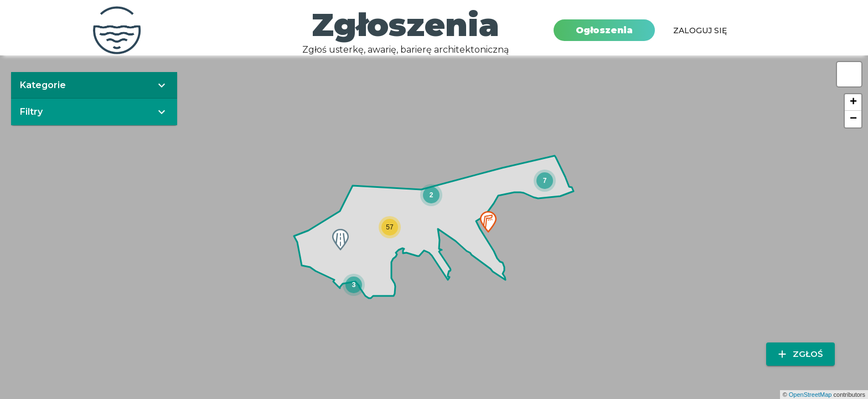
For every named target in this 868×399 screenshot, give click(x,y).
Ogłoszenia (604, 30)
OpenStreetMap (810, 395)
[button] (431, 195)
